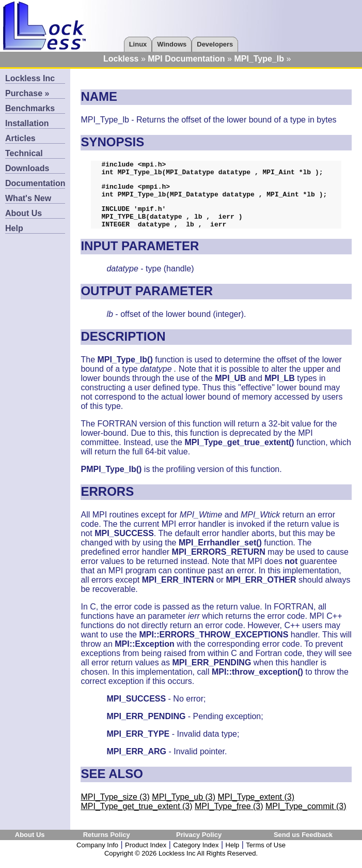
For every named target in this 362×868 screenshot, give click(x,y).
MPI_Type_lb (259, 59)
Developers (215, 44)
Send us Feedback (303, 846)
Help (14, 228)
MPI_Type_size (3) (115, 808)
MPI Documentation (186, 59)
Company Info (97, 856)
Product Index (146, 856)
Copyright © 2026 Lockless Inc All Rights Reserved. (181, 864)
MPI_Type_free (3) (229, 817)
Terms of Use (266, 856)
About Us (23, 213)
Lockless (121, 59)
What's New (28, 198)
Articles (20, 138)
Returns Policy (107, 846)
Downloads (27, 168)
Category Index (196, 856)
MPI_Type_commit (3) (306, 817)
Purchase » (27, 93)
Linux (138, 44)
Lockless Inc (30, 78)
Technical (24, 153)
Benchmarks (30, 108)
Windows (172, 44)
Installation (27, 123)
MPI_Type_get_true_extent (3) (136, 817)
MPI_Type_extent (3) (256, 808)
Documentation (35, 183)
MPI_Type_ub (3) (184, 808)
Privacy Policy (199, 846)
